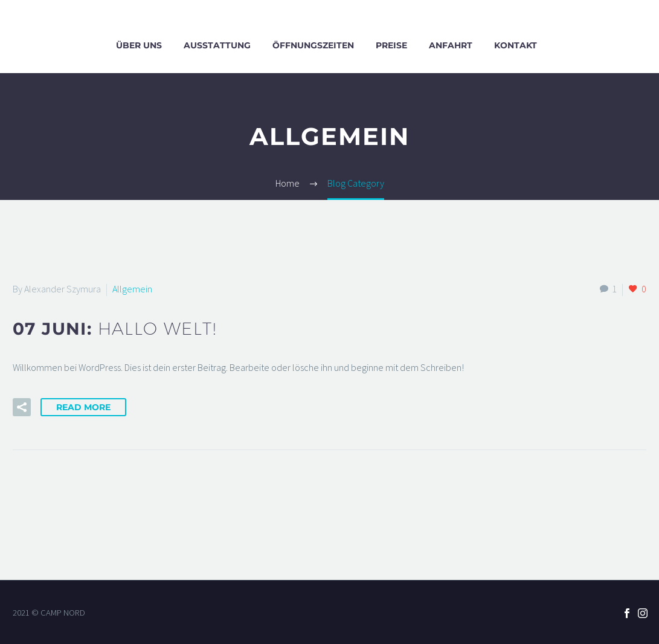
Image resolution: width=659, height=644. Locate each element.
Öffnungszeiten (313, 45)
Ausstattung (217, 45)
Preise (391, 45)
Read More (83, 407)
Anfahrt (451, 45)
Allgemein (132, 289)
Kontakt (516, 45)
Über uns (139, 45)
